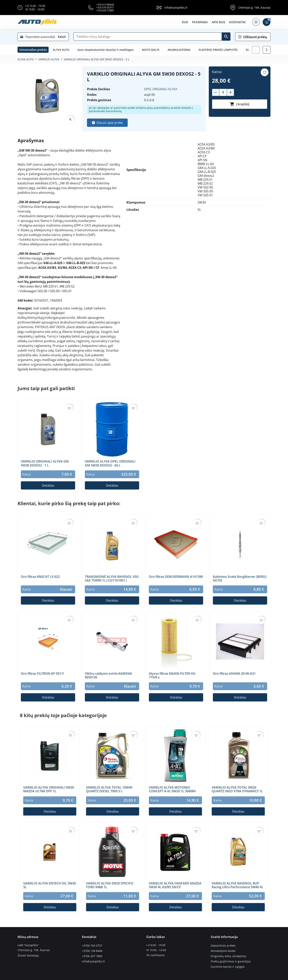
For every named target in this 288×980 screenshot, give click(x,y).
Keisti (62, 37)
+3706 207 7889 (92, 955)
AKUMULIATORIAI (179, 50)
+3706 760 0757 (92, 945)
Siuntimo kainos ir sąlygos (228, 965)
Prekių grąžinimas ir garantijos (231, 960)
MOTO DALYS (151, 50)
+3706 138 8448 (92, 950)
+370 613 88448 (105, 5)
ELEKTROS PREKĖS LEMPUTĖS (218, 50)
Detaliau (48, 485)
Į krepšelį (240, 104)
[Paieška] (148, 37)
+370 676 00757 (105, 8)
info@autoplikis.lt (176, 8)
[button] (256, 22)
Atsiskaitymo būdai (223, 950)
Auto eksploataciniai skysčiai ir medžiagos (106, 50)
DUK (184, 22)
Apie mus (218, 22)
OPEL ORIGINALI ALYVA (161, 89)
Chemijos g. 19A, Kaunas (254, 8)
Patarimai (199, 22)
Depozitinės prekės (223, 945)
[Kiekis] (223, 92)
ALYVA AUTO (61, 50)
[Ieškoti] (226, 37)
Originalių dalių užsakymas (228, 955)
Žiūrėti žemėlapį (28, 955)
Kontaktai (237, 22)
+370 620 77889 (105, 10)
